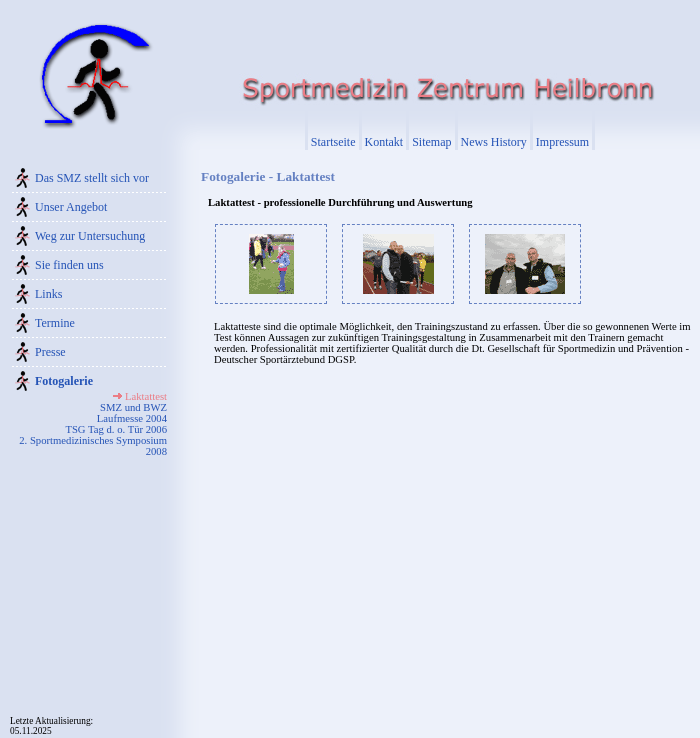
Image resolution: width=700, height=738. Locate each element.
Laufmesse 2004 (132, 418)
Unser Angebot (71, 207)
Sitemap (431, 142)
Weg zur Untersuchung (90, 236)
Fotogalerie (64, 381)
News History (494, 142)
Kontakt (384, 142)
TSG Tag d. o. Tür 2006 (116, 429)
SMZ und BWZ (133, 407)
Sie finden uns (69, 265)
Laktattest (146, 396)
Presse (50, 352)
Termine (55, 323)
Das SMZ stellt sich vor (92, 178)
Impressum (562, 142)
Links (48, 294)
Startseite (333, 142)
